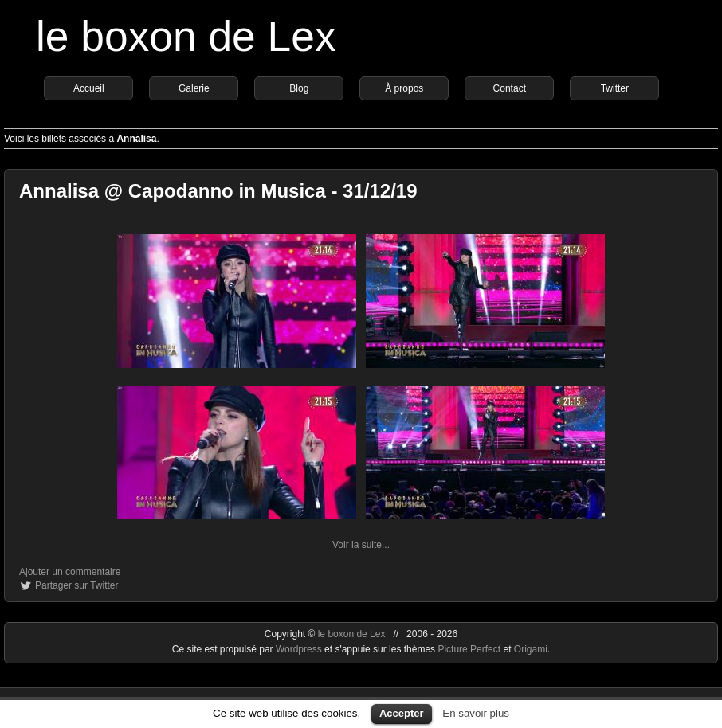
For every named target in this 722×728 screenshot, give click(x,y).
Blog (299, 88)
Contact (510, 88)
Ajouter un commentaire (70, 572)
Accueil (89, 88)
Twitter (615, 88)
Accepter (402, 713)
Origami (531, 649)
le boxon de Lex (186, 36)
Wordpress (300, 649)
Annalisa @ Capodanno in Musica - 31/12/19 (218, 191)
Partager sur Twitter (77, 585)
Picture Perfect (469, 649)
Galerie (194, 88)
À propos (404, 88)
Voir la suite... (361, 545)
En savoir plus (476, 713)
